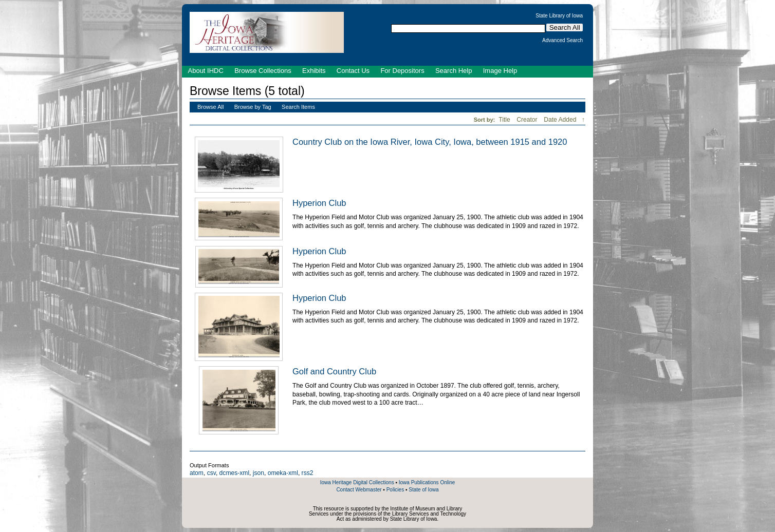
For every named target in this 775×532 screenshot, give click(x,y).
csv (211, 473)
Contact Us (353, 71)
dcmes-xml (234, 473)
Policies (395, 490)
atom (197, 473)
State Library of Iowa (559, 16)
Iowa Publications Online (427, 482)
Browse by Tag (253, 107)
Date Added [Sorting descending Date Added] (561, 120)
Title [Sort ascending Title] (505, 120)
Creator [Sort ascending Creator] (528, 120)
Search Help (454, 71)
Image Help (500, 71)
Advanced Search (562, 41)
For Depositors (402, 71)
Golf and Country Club (334, 371)
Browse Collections (263, 71)
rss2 (308, 473)
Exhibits (314, 71)
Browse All (210, 107)
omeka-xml (283, 473)
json (259, 473)
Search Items (298, 107)
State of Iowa (423, 490)
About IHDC (206, 71)
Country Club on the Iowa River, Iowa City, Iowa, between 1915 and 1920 (430, 142)
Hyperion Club (319, 203)
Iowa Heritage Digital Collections (357, 482)
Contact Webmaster (359, 490)
